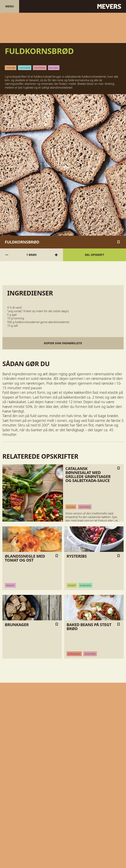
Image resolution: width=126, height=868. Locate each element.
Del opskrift (95, 255)
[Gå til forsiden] (63, 6)
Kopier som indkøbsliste (63, 343)
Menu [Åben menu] (9, 6)
